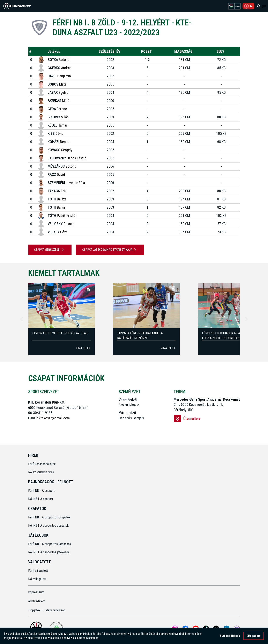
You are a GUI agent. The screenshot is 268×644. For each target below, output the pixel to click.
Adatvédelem (37, 601)
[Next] (247, 319)
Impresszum (36, 592)
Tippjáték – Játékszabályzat (46, 610)
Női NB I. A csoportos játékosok (49, 552)
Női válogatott (37, 579)
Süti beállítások (230, 636)
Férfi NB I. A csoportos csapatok (50, 517)
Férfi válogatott (38, 571)
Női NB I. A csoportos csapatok (49, 526)
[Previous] (21, 319)
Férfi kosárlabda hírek (42, 464)
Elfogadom (254, 636)
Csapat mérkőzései (50, 250)
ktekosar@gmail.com (54, 418)
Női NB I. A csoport (41, 499)
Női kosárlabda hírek (41, 472)
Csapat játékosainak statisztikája (110, 250)
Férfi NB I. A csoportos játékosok (50, 544)
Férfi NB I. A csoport (41, 491)
